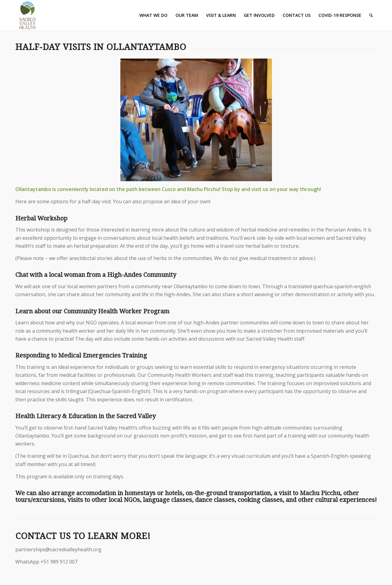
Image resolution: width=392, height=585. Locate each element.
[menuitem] (153, 15)
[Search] (371, 15)
